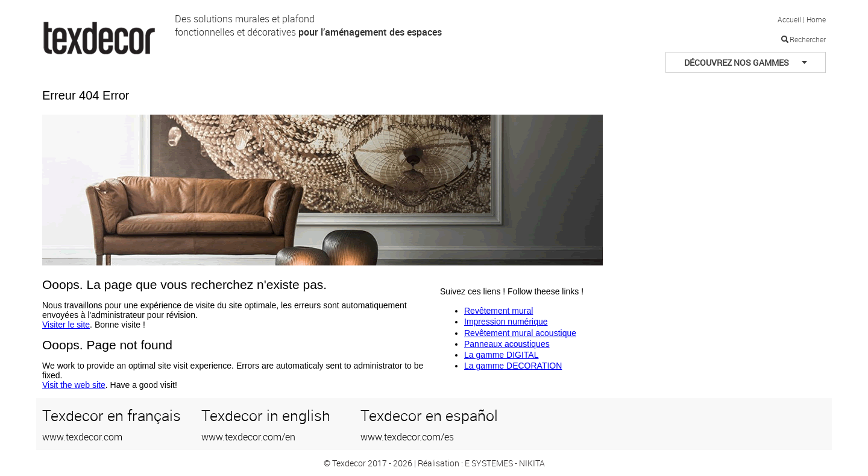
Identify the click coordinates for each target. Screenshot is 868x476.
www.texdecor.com (82, 437)
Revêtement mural (498, 311)
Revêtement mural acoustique (520, 333)
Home (816, 19)
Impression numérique (506, 322)
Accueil (789, 19)
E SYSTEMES (489, 463)
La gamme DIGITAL (501, 355)
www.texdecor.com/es (407, 437)
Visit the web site (74, 385)
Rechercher (808, 39)
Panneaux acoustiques (507, 344)
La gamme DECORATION (513, 366)
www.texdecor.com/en (248, 437)
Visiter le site (66, 325)
